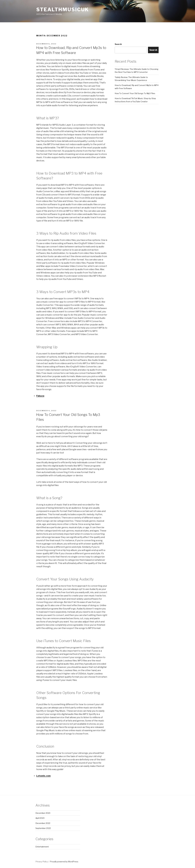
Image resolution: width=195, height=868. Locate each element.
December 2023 (43, 813)
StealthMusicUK (63, 9)
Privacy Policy (42, 862)
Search (118, 44)
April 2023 (40, 818)
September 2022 (43, 828)
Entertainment (42, 847)
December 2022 (43, 823)
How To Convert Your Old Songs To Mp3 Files (135, 93)
